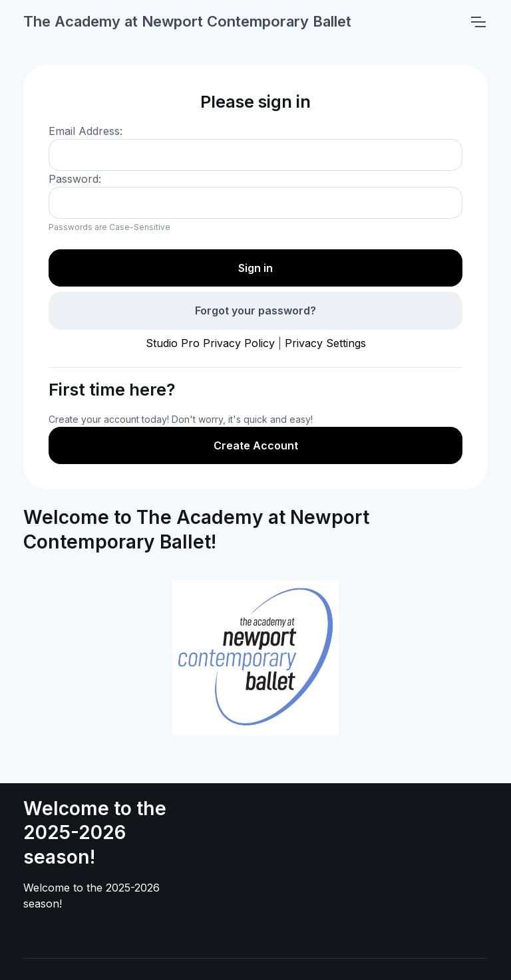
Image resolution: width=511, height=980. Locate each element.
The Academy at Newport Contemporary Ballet (187, 21)
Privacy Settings (325, 343)
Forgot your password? (255, 310)
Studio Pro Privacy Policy (210, 343)
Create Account (256, 445)
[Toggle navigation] (478, 22)
